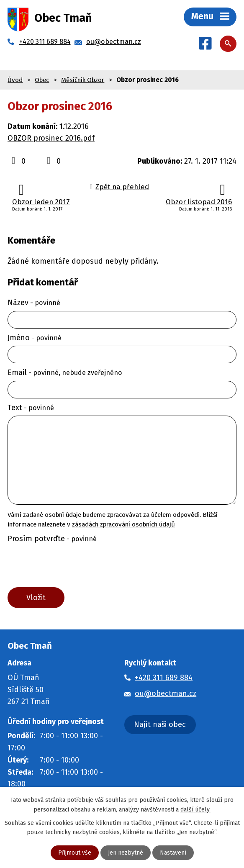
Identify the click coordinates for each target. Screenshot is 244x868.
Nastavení (173, 853)
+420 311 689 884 (164, 678)
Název (34, 303)
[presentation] (68, 567)
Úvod (15, 80)
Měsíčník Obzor (83, 80)
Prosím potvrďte (52, 539)
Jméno (35, 338)
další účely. (195, 809)
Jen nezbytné (126, 853)
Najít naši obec (160, 724)
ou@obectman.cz (166, 693)
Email (65, 372)
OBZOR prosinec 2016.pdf (51, 138)
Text (31, 408)
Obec (42, 80)
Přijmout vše (75, 853)
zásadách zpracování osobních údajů (123, 524)
